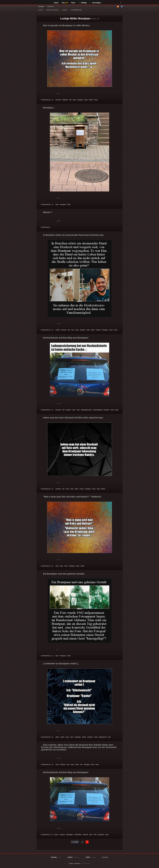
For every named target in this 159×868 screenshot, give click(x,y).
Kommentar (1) (45, 835)
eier (81, 765)
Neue (73, 3)
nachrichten (78, 835)
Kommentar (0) (45, 100)
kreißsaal (65, 100)
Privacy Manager (86, 863)
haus (57, 765)
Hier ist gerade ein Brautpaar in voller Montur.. (67, 25)
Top (65, 3)
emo (73, 330)
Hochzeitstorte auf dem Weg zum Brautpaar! (66, 338)
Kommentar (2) (45, 566)
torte (78, 410)
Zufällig (83, 3)
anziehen (90, 737)
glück (57, 737)
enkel (77, 765)
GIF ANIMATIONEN (76, 10)
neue (72, 737)
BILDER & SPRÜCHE (52, 10)
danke (84, 737)
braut (96, 100)
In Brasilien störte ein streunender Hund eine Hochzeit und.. (74, 235)
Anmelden (41, 6)
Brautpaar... (49, 108)
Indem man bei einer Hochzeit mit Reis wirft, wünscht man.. (73, 418)
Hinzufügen (96, 3)
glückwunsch (103, 737)
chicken (98, 330)
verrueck (62, 835)
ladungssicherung (87, 410)
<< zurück (75, 842)
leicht (83, 566)
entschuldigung (98, 410)
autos (56, 835)
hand (68, 489)
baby (86, 100)
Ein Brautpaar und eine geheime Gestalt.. (64, 574)
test (109, 737)
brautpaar (80, 100)
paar (74, 100)
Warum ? (48, 212)
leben (93, 330)
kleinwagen (70, 835)
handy (82, 489)
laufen (91, 100)
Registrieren (51, 6)
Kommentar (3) (45, 330)
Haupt (56, 3)
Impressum (77, 863)
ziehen (63, 737)
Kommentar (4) (45, 737)
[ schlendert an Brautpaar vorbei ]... (61, 664)
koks (66, 566)
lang (117, 410)
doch (57, 566)
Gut (43, 94)
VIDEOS (65, 10)
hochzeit (58, 100)
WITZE (40, 10)
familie (58, 330)
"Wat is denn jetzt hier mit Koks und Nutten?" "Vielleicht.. (72, 497)
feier (93, 765)
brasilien (83, 330)
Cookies (71, 863)
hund (116, 330)
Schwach (51, 94)
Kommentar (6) (45, 656)
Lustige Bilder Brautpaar (75, 18)
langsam (69, 410)
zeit (70, 100)
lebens (103, 489)
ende (88, 330)
